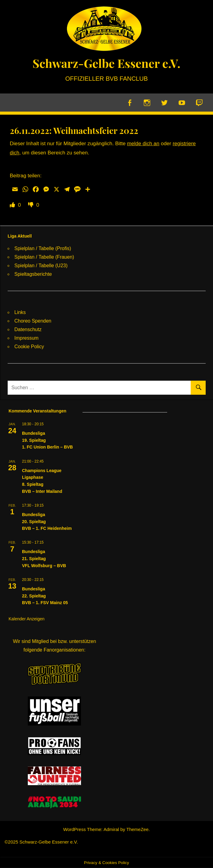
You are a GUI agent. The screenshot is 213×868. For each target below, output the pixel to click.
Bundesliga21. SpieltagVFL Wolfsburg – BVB (44, 559)
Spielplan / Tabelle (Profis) (43, 248)
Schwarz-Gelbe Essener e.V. (106, 63)
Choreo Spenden (33, 321)
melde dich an (143, 144)
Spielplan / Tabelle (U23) (41, 266)
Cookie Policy (29, 347)
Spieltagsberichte (33, 274)
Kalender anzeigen (27, 619)
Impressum (26, 338)
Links (20, 312)
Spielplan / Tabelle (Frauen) (44, 257)
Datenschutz (28, 329)
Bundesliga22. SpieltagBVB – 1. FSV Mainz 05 (45, 596)
